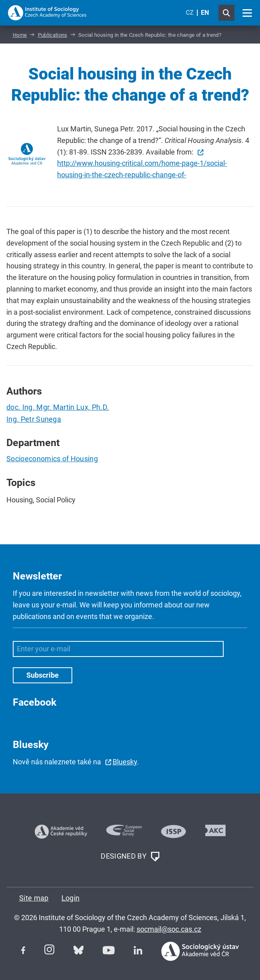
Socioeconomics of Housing (52, 459)
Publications (53, 35)
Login (71, 898)
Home (20, 35)
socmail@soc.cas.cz (169, 929)
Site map (34, 898)
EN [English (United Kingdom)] (205, 13)
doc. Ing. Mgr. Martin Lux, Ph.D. (58, 407)
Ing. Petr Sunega (34, 419)
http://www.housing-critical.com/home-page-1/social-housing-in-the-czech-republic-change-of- (142, 169)
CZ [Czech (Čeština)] (190, 13)
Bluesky (125, 762)
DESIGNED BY (130, 857)
